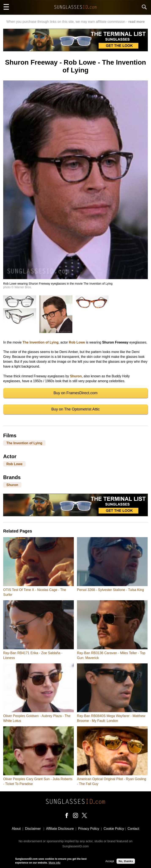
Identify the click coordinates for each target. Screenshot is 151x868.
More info (55, 863)
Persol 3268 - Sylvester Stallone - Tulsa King (111, 590)
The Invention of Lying (41, 342)
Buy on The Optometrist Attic (76, 409)
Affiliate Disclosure (60, 829)
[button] (75, 278)
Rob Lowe (77, 342)
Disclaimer (33, 829)
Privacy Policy (89, 829)
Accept (110, 861)
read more (137, 22)
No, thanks (126, 861)
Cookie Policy (114, 829)
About (16, 829)
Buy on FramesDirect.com (75, 393)
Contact (133, 829)
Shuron (76, 376)
